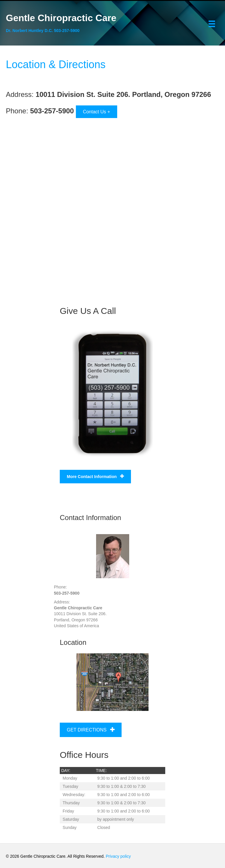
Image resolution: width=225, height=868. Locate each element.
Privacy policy (119, 856)
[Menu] (212, 24)
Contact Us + (97, 112)
